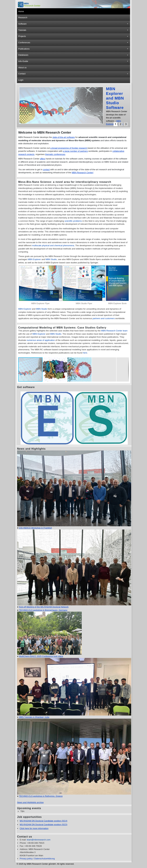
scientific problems (73, 221)
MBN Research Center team (114, 331)
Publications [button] (24, 49)
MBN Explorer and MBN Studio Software (115, 98)
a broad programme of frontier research (69, 148)
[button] (116, 124)
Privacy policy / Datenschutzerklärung (37, 859)
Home (21, 11)
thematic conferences (55, 154)
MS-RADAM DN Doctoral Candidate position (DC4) (44, 821)
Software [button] (22, 24)
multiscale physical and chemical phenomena (53, 245)
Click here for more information (34, 828)
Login (21, 80)
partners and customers (104, 318)
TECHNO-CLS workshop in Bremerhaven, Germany (43, 610)
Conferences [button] (24, 43)
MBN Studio (51, 259)
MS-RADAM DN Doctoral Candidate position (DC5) (44, 825)
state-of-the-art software (64, 137)
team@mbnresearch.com (39, 840)
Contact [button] (22, 74)
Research (23, 18)
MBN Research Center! (83, 173)
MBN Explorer (35, 259)
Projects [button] (22, 36)
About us (22, 68)
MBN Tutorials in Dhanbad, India (34, 717)
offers (42, 159)
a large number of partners (75, 151)
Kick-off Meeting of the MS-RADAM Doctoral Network (44, 607)
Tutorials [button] (22, 30)
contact (46, 169)
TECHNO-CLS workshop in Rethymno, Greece (41, 796)
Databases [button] (23, 55)
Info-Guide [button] (23, 61)
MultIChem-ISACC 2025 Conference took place (41, 656)
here (85, 353)
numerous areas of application (41, 340)
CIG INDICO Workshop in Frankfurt (35, 528)
